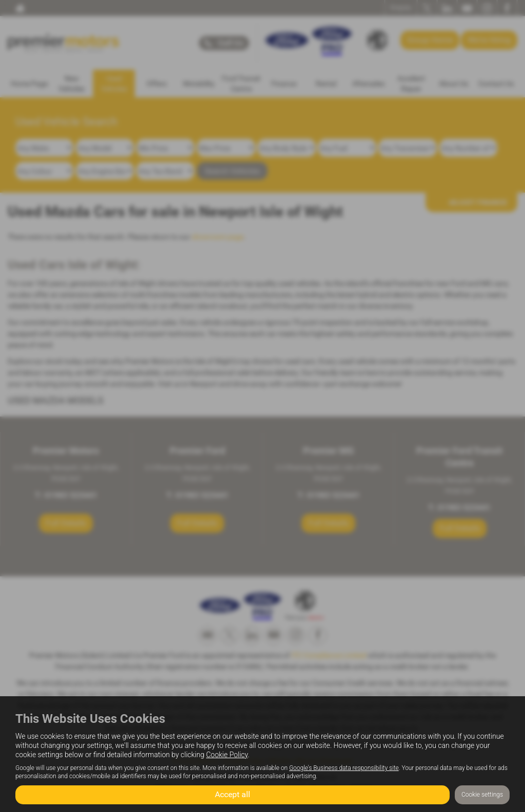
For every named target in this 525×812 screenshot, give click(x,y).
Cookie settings (482, 795)
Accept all (233, 794)
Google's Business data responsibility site (344, 768)
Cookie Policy (227, 755)
